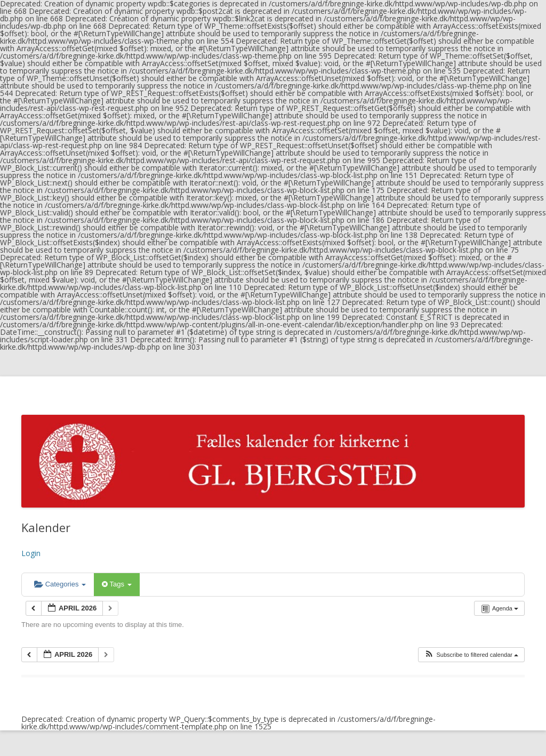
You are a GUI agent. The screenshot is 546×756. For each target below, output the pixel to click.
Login (31, 553)
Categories (60, 584)
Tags (117, 584)
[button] (471, 655)
